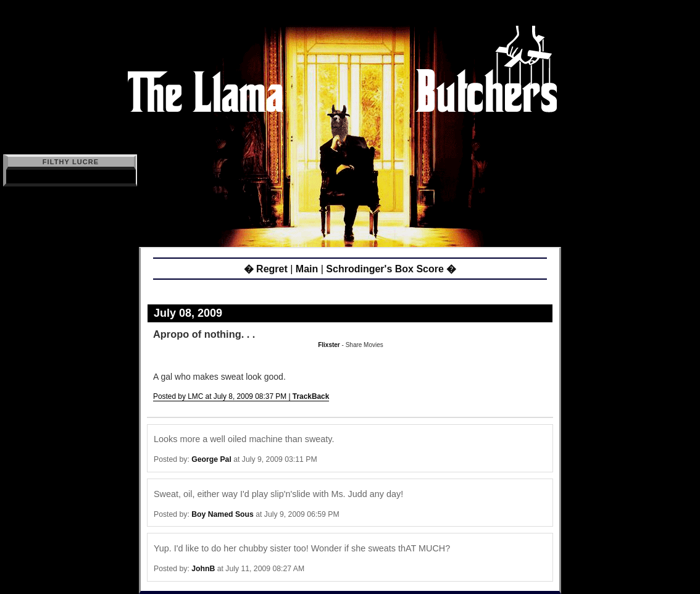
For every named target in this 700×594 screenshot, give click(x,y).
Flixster (329, 345)
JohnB (203, 569)
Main (307, 269)
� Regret (266, 269)
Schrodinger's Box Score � (391, 269)
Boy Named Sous (223, 514)
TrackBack (311, 396)
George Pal (211, 459)
